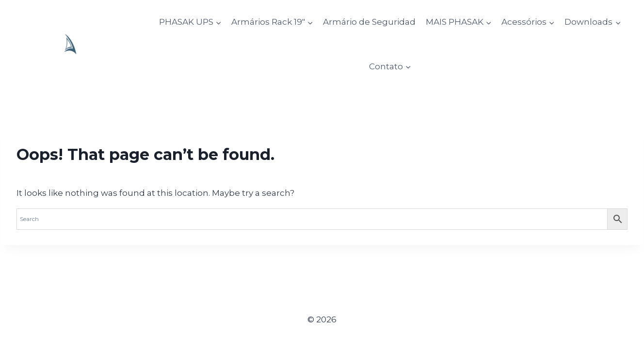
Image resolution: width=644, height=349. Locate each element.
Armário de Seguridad (369, 22)
